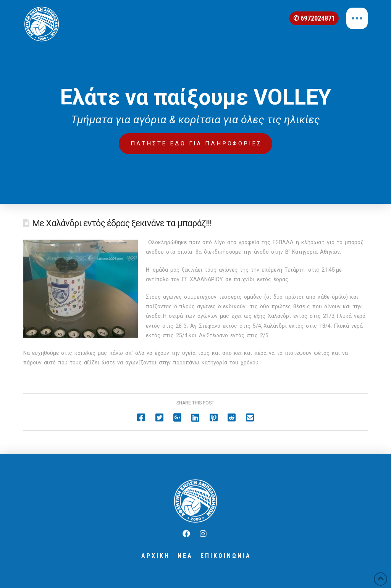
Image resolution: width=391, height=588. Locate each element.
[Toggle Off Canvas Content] (357, 18)
